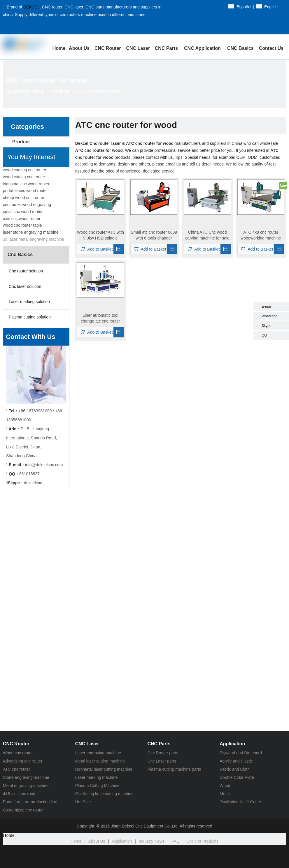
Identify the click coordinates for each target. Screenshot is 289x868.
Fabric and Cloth (235, 769)
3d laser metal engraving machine (34, 239)
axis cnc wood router (22, 219)
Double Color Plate (237, 777)
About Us (97, 841)
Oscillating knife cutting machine (104, 794)
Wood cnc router (18, 753)
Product (21, 142)
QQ (264, 335)
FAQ (176, 841)
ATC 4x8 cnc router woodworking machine (261, 235)
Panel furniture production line (30, 802)
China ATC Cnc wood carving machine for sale (207, 235)
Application (122, 841)
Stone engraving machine (26, 777)
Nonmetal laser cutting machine (104, 769)
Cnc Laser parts (162, 761)
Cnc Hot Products (202, 841)
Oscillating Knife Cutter (240, 802)
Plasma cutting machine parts (174, 769)
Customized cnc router (23, 810)
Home (76, 841)
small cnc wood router (23, 212)
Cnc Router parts (163, 753)
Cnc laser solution (24, 286)
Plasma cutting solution (29, 317)
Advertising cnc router (23, 761)
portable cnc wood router (25, 191)
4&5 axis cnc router (20, 794)
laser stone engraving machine (31, 232)
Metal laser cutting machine (100, 761)
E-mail (267, 307)
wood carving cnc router (25, 170)
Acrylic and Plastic (236, 761)
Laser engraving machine (98, 753)
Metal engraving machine (26, 786)
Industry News (152, 841)
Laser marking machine (97, 777)
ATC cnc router (16, 769)
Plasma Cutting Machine (97, 786)
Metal (225, 794)
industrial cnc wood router (26, 184)
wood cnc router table (22, 225)
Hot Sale (83, 802)
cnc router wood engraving (27, 205)
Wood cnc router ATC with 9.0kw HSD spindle (100, 235)
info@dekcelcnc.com (44, 465)
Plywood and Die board (241, 753)
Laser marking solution (29, 302)
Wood (225, 786)
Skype (266, 326)
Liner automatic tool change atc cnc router (100, 318)
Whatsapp (269, 316)
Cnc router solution (25, 271)
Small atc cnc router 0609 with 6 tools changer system (154, 235)
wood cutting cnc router (24, 177)
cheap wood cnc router (24, 198)
